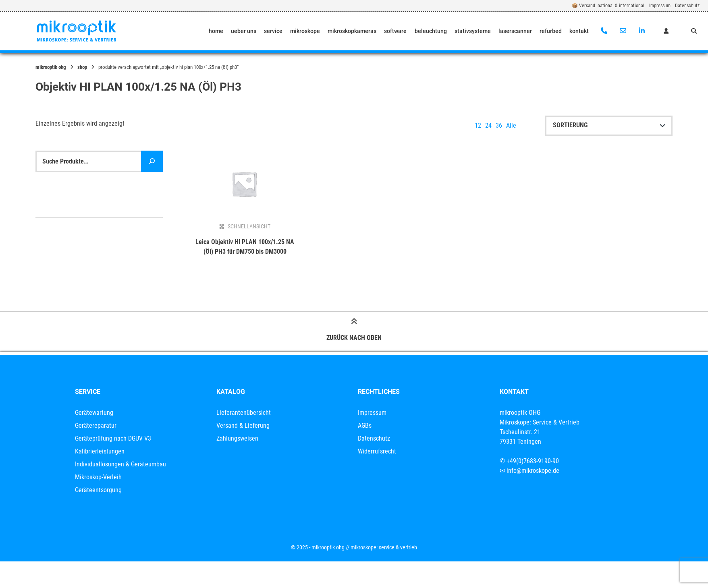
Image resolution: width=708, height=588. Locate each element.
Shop (82, 67)
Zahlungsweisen (237, 438)
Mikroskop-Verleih (98, 477)
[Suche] (152, 161)
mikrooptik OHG (51, 67)
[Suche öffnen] (694, 31)
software (395, 31)
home (216, 31)
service (273, 31)
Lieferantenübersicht (244, 413)
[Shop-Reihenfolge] (609, 126)
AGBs (365, 425)
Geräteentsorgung (98, 490)
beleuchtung (431, 31)
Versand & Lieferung (243, 425)
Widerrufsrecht (377, 451)
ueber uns (244, 31)
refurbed (551, 31)
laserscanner (515, 31)
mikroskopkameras (352, 31)
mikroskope (305, 31)
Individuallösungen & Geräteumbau (120, 464)
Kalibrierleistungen (100, 451)
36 (499, 125)
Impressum (660, 6)
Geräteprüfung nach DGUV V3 (113, 438)
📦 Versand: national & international (608, 6)
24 (488, 125)
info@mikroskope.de (533, 471)
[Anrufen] (604, 31)
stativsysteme (473, 31)
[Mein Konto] (666, 31)
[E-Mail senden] (623, 31)
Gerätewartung (94, 413)
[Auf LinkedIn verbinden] (642, 31)
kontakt (579, 31)
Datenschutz (687, 6)
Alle (511, 125)
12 (478, 125)
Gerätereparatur (96, 425)
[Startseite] (77, 31)
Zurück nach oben (354, 331)
